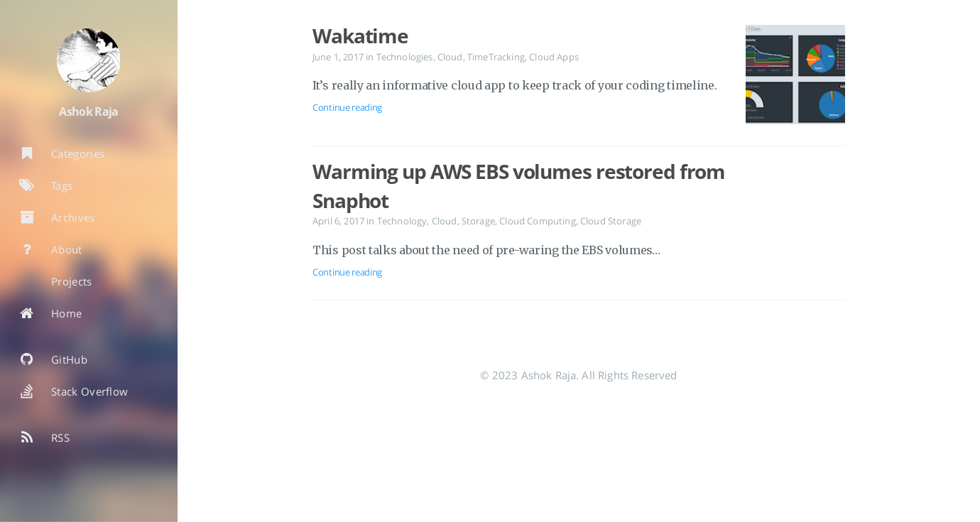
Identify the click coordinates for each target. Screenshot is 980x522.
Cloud (450, 57)
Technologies (405, 57)
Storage (478, 221)
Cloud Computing (537, 221)
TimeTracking (496, 57)
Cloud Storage (611, 221)
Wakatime (360, 36)
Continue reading (347, 107)
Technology (402, 221)
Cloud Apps (554, 57)
